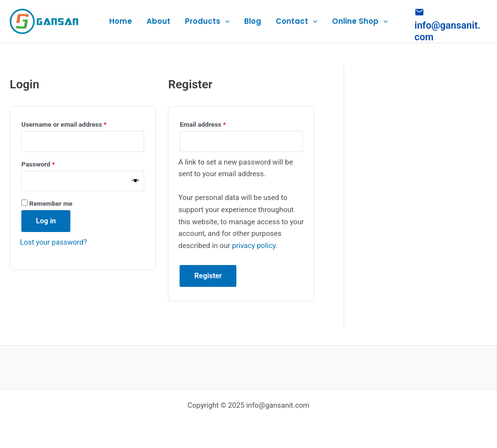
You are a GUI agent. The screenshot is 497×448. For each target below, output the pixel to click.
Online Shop (360, 21)
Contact (297, 21)
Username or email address (77, 123)
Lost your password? (53, 242)
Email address (215, 123)
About (158, 21)
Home (121, 21)
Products (207, 21)
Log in (46, 221)
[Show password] (136, 181)
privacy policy (254, 246)
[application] (225, 21)
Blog (253, 21)
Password (51, 163)
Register (208, 276)
